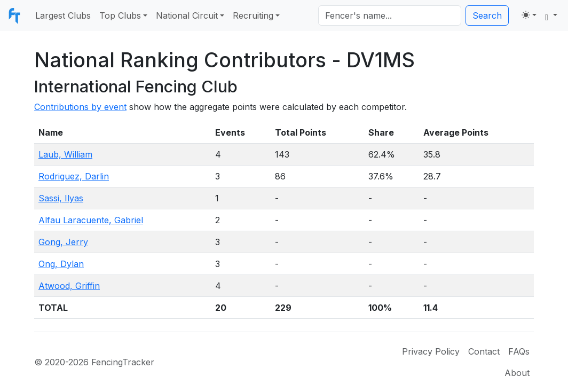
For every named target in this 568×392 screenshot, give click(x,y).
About (517, 373)
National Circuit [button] (187, 15)
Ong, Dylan (61, 264)
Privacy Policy (431, 351)
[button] (551, 15)
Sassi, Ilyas (61, 198)
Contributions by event (80, 107)
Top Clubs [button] (120, 15)
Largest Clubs (63, 15)
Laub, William (65, 154)
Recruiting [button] (253, 15)
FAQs (519, 351)
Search (487, 15)
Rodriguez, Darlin (74, 176)
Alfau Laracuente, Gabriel (91, 220)
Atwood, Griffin (69, 286)
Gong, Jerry (63, 242)
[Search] (390, 15)
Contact (484, 351)
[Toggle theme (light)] (529, 15)
